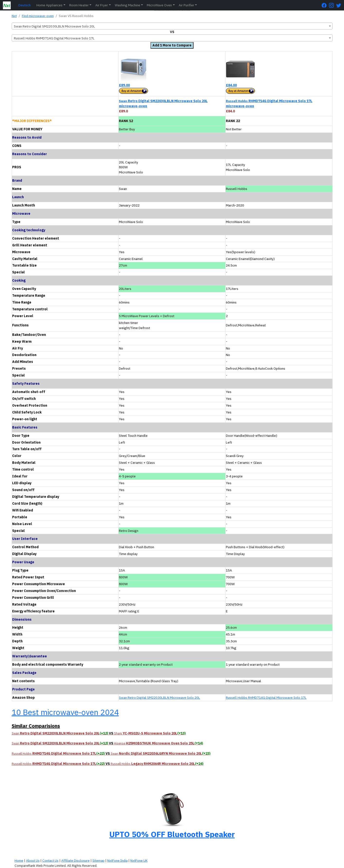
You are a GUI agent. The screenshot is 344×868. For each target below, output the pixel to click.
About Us (33, 860)
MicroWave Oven (159, 5)
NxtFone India (117, 860)
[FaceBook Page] (325, 5)
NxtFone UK (139, 860)
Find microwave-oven (38, 16)
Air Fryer (102, 5)
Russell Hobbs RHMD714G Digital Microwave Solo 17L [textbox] (54, 38)
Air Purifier (186, 5)
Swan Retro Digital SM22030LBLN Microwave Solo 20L (159, 698)
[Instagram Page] (333, 5)
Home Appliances (49, 5)
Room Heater (79, 5)
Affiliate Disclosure (75, 860)
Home (19, 860)
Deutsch (25, 5)
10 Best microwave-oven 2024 (65, 712)
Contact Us (50, 860)
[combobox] (172, 26)
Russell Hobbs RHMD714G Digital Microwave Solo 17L (266, 698)
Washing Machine (128, 5)
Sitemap (98, 860)
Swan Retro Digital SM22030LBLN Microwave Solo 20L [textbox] (54, 26)
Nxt (14, 16)
